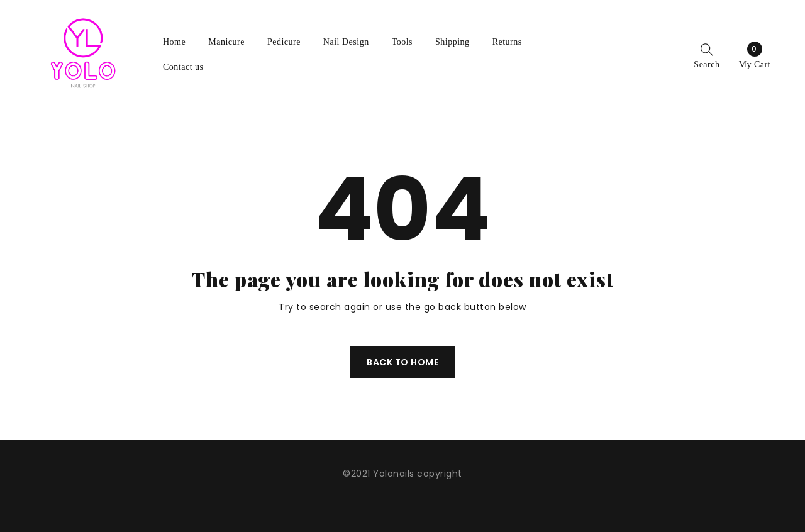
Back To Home (402, 362)
